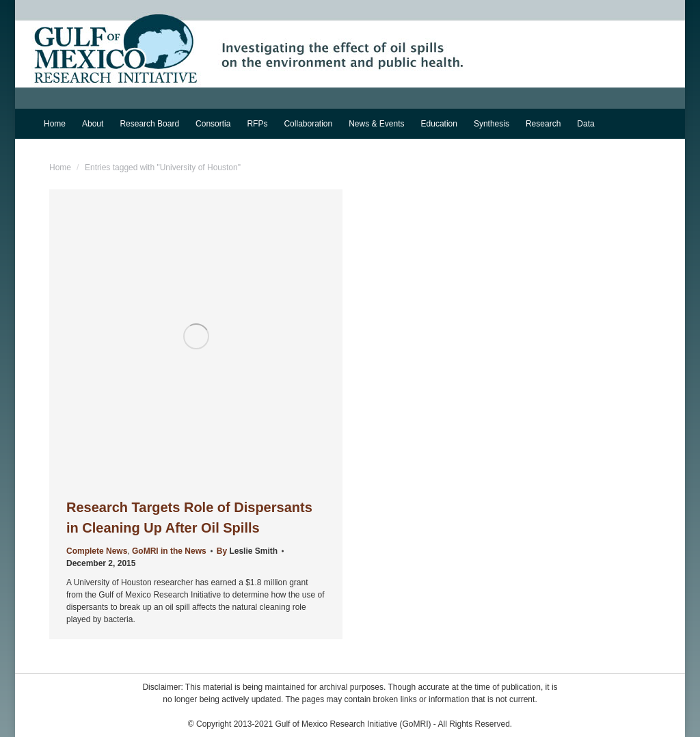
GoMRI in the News (169, 551)
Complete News (97, 551)
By (247, 551)
